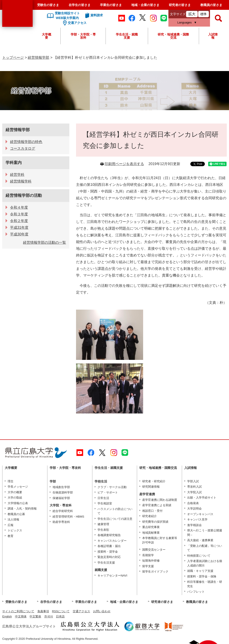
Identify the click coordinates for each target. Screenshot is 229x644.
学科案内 (14, 163)
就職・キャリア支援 (200, 571)
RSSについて (61, 611)
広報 (11, 525)
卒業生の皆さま (111, 5)
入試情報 (213, 36)
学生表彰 (103, 530)
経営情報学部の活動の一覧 (45, 242)
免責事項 (43, 611)
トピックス (15, 530)
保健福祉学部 (61, 498)
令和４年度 (19, 207)
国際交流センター (154, 550)
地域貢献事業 (151, 533)
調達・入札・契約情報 (22, 509)
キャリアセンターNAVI (112, 576)
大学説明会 (194, 509)
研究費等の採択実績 (155, 522)
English (7, 616)
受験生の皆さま (48, 5)
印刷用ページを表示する (124, 164)
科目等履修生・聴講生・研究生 (205, 584)
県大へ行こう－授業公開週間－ (205, 533)
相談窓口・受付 (152, 511)
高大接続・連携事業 (200, 540)
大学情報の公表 (18, 503)
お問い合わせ (102, 611)
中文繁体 (35, 616)
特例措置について (199, 556)
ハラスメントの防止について (115, 511)
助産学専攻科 (61, 522)
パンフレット (196, 592)
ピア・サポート (108, 492)
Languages (184, 22)
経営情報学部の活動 (24, 195)
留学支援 (148, 566)
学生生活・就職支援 (127, 36)
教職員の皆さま (211, 5)
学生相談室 (105, 503)
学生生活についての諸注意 (115, 519)
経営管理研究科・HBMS (68, 517)
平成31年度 (19, 228)
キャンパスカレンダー (112, 541)
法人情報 (13, 519)
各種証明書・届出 (109, 546)
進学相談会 (194, 525)
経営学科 (17, 175)
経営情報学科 (21, 181)
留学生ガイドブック (155, 572)
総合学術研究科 (63, 511)
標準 (204, 14)
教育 (11, 536)
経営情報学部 (38, 58)
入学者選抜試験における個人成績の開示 (205, 563)
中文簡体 (21, 616)
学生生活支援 (106, 563)
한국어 (49, 616)
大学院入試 (194, 492)
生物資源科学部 (63, 492)
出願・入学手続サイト (202, 498)
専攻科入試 (194, 487)
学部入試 (193, 481)
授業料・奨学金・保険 (202, 576)
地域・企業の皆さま (145, 5)
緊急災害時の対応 (109, 557)
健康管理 (103, 524)
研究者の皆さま (180, 5)
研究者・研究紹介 (154, 481)
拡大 (192, 14)
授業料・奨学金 (108, 552)
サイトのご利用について (18, 611)
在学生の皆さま (80, 5)
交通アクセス (81, 611)
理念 (11, 481)
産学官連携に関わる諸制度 (160, 500)
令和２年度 (19, 221)
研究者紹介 (149, 516)
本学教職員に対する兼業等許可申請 (160, 540)
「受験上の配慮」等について (205, 548)
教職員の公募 (16, 514)
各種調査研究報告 (109, 535)
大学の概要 (15, 492)
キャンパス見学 (197, 519)
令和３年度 (19, 214)
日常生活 (103, 498)
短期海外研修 (151, 561)
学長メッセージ (18, 487)
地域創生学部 (61, 487)
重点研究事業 (151, 527)
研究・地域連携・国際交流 (173, 36)
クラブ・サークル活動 (112, 487)
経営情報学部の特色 (26, 142)
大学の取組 (15, 498)
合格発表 (193, 503)
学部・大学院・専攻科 (83, 36)
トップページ (13, 58)
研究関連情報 (151, 487)
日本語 (60, 616)
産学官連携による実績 (157, 505)
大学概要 (47, 36)
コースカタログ (23, 148)
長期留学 (148, 555)
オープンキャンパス (200, 514)
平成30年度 (19, 234)
